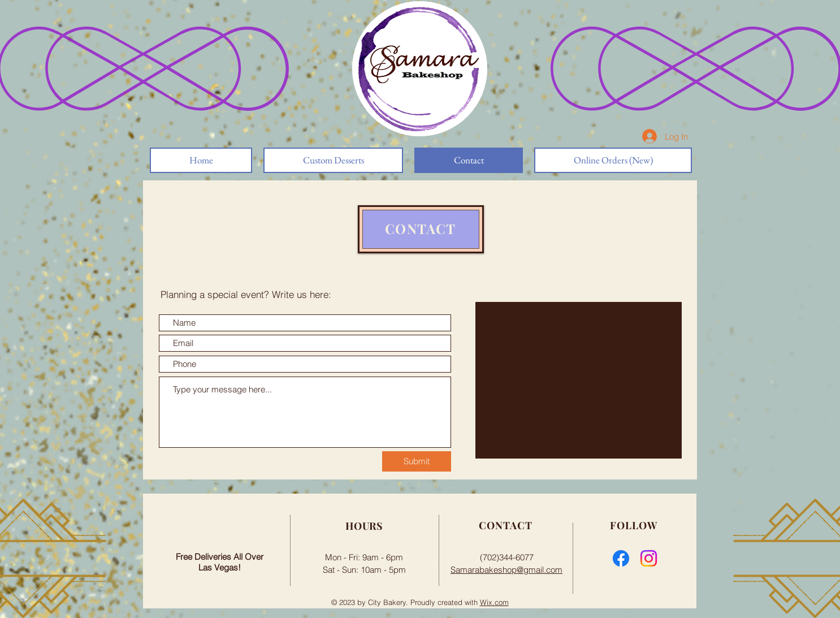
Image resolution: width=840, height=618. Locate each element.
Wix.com (494, 602)
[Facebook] (621, 558)
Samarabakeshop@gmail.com (506, 570)
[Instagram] (649, 558)
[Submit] (417, 461)
